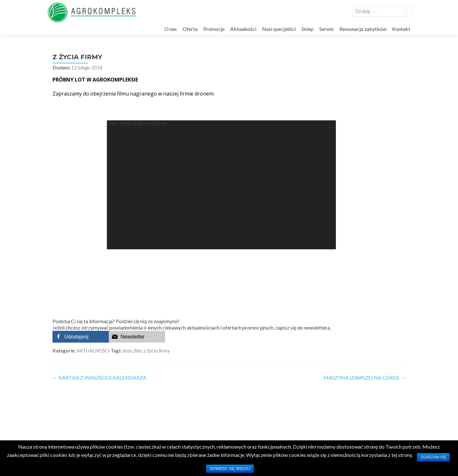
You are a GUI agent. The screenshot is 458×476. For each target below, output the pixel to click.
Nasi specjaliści (279, 29)
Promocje (214, 29)
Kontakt (401, 29)
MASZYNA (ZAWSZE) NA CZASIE (364, 377)
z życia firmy (157, 350)
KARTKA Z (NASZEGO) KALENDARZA (99, 377)
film (138, 350)
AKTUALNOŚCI (93, 350)
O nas (171, 29)
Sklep (308, 29)
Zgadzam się (433, 457)
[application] (221, 185)
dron (127, 350)
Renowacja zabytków (363, 29)
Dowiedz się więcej (230, 469)
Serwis (326, 29)
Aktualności (243, 29)
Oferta (190, 29)
